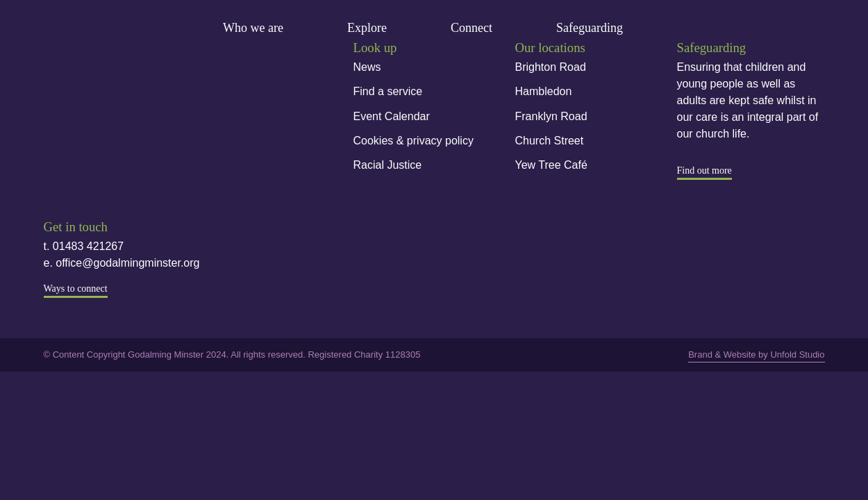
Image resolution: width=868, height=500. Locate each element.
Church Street (550, 141)
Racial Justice (388, 165)
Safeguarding (590, 28)
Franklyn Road (551, 116)
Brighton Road (551, 67)
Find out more (704, 170)
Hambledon (544, 91)
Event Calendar (392, 116)
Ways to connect (76, 289)
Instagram (99, 144)
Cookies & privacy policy (414, 141)
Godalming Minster (91, 29)
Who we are (253, 28)
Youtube (143, 144)
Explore (367, 28)
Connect (471, 28)
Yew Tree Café (551, 165)
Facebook (54, 144)
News (367, 67)
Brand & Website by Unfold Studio (756, 355)
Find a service (388, 91)
